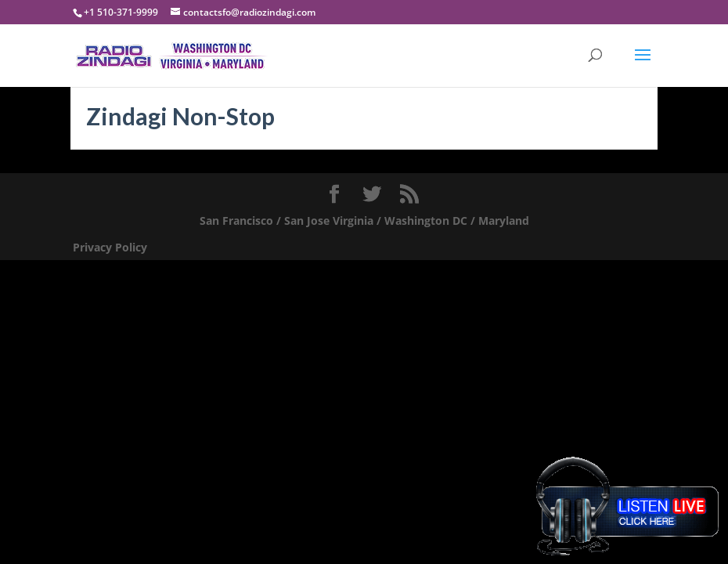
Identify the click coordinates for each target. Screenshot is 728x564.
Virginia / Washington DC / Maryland (431, 221)
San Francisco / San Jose (265, 221)
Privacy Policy (110, 247)
